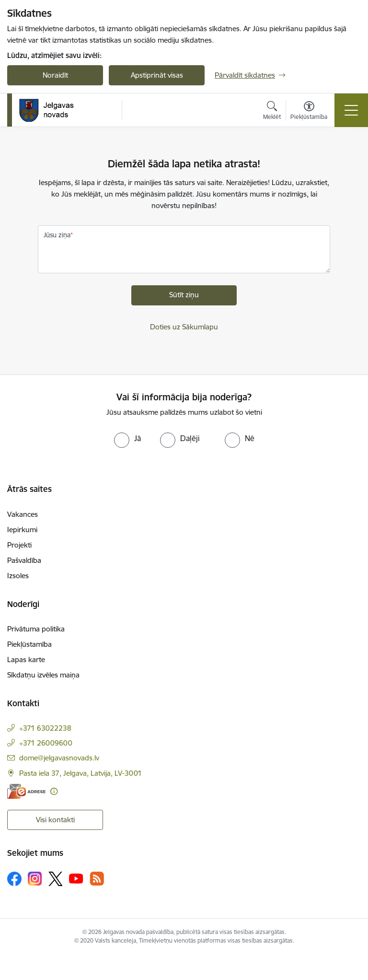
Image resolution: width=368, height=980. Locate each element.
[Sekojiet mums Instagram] (35, 879)
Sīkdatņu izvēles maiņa (43, 675)
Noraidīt (55, 75)
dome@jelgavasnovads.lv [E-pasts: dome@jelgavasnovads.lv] (59, 758)
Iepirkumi (22, 530)
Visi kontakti (55, 820)
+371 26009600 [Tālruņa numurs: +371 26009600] (46, 743)
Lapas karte (26, 659)
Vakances (23, 514)
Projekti (19, 545)
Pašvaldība (24, 560)
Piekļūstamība (29, 644)
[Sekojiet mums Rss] (97, 879)
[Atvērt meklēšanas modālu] (272, 112)
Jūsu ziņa (57, 235)
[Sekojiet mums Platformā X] (56, 879)
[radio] (127, 438)
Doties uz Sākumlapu (184, 327)
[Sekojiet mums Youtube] (76, 878)
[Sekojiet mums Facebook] (14, 879)
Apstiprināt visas (157, 75)
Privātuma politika (36, 629)
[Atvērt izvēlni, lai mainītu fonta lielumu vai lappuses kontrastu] (309, 112)
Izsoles (18, 576)
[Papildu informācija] (54, 791)
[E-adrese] (26, 791)
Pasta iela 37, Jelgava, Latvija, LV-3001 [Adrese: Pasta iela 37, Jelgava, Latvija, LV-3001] (80, 773)
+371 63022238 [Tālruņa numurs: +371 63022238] (45, 728)
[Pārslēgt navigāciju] (351, 110)
